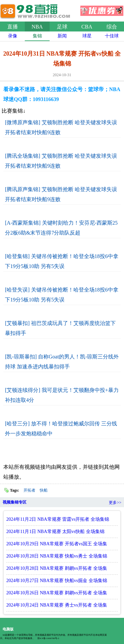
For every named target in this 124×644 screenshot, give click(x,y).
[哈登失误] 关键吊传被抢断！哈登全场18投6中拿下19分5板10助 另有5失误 (62, 295)
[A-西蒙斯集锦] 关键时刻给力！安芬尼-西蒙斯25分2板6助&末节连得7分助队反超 (61, 228)
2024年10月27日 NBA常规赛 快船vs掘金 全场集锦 (57, 581)
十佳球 (112, 36)
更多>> (115, 503)
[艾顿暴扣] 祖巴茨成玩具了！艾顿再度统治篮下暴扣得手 (60, 328)
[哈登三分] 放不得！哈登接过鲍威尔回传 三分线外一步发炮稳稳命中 (61, 429)
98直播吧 (36, 10)
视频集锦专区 (15, 502)
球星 (87, 36)
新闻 (62, 36)
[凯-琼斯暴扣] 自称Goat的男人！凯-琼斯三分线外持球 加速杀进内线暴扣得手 (62, 362)
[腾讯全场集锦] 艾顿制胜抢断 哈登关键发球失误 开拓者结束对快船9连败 (61, 161)
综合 (112, 27)
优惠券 (102, 9)
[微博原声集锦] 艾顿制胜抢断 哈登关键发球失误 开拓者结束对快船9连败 (61, 127)
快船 (44, 490)
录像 (13, 36)
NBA (37, 27)
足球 (62, 27)
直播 (13, 27)
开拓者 (29, 490)
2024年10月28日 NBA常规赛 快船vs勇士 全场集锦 (57, 556)
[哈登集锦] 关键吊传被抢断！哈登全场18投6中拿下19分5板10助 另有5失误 (62, 261)
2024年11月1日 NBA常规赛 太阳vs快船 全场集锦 (55, 532)
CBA (87, 27)
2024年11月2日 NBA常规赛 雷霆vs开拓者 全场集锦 (58, 519)
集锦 (37, 36)
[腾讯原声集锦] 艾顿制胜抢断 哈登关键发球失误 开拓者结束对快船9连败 (61, 194)
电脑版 (8, 629)
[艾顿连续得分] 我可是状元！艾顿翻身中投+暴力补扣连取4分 (62, 395)
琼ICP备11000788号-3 (48, 638)
